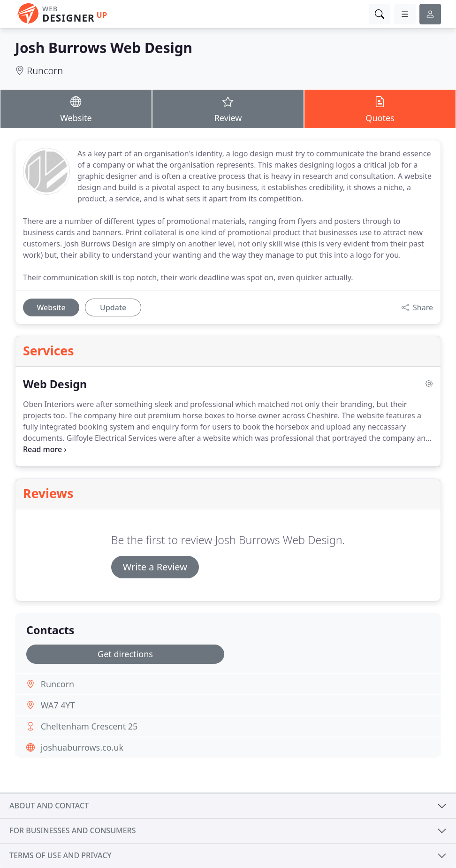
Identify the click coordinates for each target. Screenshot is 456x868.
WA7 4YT (58, 705)
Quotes (380, 108)
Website (76, 108)
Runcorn (45, 71)
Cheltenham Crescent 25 (89, 726)
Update (113, 307)
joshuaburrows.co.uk (82, 747)
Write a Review (155, 567)
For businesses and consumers (72, 830)
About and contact (49, 806)
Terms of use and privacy (61, 855)
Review (228, 108)
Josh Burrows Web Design (104, 48)
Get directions (125, 654)
